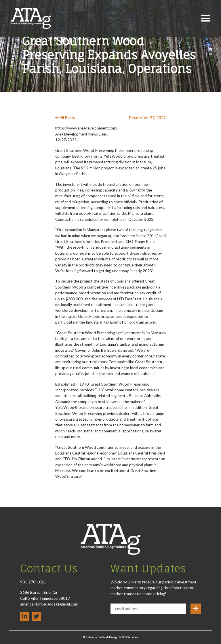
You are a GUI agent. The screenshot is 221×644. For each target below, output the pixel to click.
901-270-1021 (33, 582)
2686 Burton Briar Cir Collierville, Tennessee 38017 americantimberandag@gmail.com (49, 598)
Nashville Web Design (104, 637)
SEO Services (130, 637)
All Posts (65, 118)
